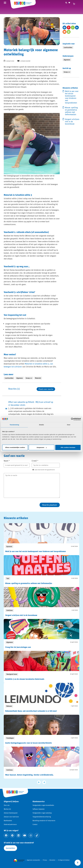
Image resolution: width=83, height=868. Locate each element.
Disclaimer (52, 860)
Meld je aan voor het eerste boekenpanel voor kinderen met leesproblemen (72, 97)
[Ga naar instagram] (31, 835)
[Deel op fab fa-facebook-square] (65, 28)
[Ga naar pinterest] (12, 835)
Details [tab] (41, 425)
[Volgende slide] (44, 782)
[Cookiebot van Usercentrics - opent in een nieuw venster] (72, 419)
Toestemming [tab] (14, 425)
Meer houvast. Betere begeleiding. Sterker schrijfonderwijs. (29, 775)
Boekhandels (8, 821)
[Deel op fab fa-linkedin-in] (77, 28)
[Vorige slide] (39, 782)
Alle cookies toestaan (68, 447)
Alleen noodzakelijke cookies (15, 447)
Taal (8, 578)
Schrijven (9, 610)
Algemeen (20, 378)
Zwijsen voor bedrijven (11, 817)
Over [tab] (69, 425)
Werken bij (7, 809)
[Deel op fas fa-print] (69, 32)
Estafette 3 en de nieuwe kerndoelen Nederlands (25, 679)
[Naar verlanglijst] (69, 2)
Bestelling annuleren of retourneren (44, 821)
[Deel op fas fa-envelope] (65, 32)
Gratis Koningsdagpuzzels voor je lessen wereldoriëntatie (29, 743)
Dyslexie (9, 546)
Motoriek (38, 378)
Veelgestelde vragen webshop (42, 813)
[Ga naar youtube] (25, 835)
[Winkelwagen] (75, 4)
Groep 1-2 (29, 378)
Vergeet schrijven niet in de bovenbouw (72, 121)
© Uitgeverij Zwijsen (64, 860)
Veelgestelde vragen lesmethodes (43, 805)
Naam (7, 461)
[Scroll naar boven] (78, 863)
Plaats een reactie (46, 389)
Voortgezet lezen (12, 674)
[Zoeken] (66, 2)
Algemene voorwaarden (33, 860)
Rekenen (9, 706)
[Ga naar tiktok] (37, 835)
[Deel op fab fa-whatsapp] (73, 28)
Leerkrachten (9, 378)
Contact (35, 824)
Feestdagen (10, 738)
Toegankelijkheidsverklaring (42, 817)
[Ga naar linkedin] (18, 835)
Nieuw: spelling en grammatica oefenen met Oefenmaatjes (71, 111)
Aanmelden (10, 848)
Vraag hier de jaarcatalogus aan (18, 647)
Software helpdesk (39, 809)
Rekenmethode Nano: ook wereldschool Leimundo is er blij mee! (31, 711)
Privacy (45, 860)
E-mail (35, 461)
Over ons (7, 805)
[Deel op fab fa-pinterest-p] (69, 28)
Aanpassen (42, 447)
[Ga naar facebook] (6, 835)
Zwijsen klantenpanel (11, 813)
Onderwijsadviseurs (10, 824)
